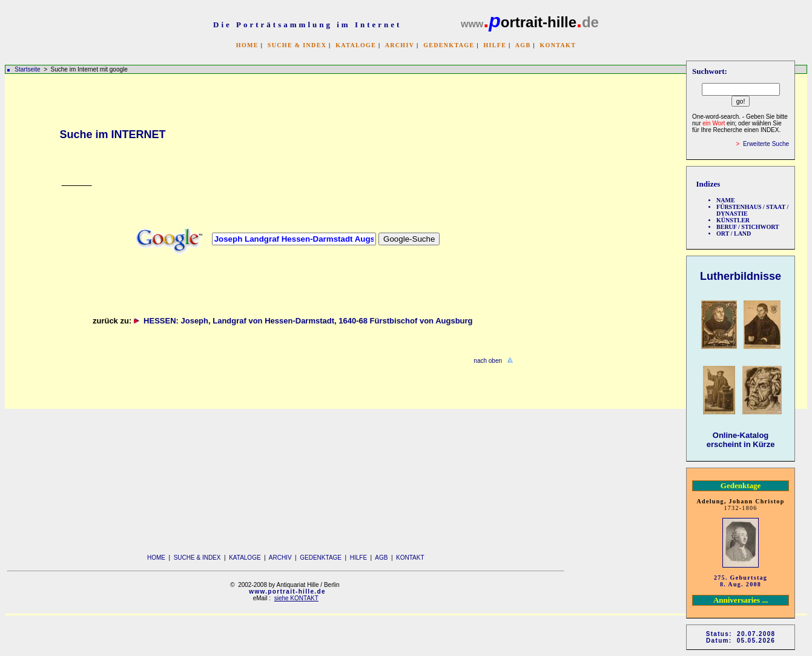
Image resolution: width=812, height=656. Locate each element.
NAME (726, 200)
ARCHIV (400, 45)
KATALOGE (356, 45)
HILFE (495, 45)
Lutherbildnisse (741, 276)
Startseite (27, 69)
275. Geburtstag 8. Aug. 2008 (741, 581)
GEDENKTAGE (449, 45)
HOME (247, 45)
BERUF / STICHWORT (748, 227)
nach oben (488, 361)
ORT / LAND (734, 234)
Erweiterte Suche (766, 144)
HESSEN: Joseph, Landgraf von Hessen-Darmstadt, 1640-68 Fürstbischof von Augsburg (310, 321)
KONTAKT (558, 45)
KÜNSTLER (733, 220)
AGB (523, 45)
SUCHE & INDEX (297, 45)
